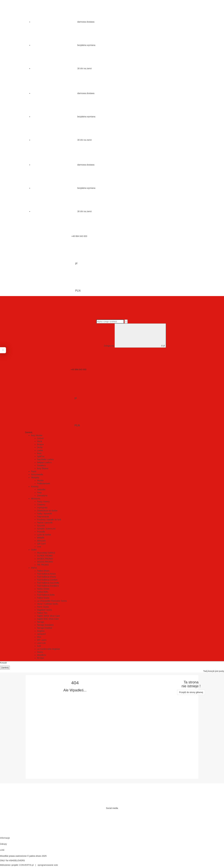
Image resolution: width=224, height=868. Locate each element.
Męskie (40, 480)
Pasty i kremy (43, 502)
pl (53, 253)
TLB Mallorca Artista (46, 574)
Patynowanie (43, 517)
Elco (39, 637)
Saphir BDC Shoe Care (48, 619)
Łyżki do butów (44, 535)
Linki (2, 850)
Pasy (39, 493)
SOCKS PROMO (45, 562)
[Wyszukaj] (126, 321)
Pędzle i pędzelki (45, 523)
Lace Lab (41, 643)
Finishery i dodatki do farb (49, 520)
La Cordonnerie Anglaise (48, 649)
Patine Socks (43, 598)
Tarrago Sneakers (45, 625)
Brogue (40, 444)
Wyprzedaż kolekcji (46, 553)
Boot (39, 453)
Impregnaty (42, 508)
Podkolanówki (43, 483)
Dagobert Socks (44, 610)
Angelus (41, 631)
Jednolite (41, 490)
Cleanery (41, 505)
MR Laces (42, 640)
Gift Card (41, 544)
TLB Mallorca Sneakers (48, 586)
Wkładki (41, 538)
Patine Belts (43, 592)
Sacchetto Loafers (45, 459)
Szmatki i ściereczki (46, 529)
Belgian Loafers (44, 462)
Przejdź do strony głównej (191, 692)
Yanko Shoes (43, 589)
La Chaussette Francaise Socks (52, 601)
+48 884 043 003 (56, 236)
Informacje (5, 838)
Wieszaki (41, 541)
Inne (39, 547)
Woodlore (41, 655)
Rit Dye (40, 658)
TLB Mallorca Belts (46, 595)
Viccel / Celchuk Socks (48, 604)
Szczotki (41, 526)
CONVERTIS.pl (26, 865)
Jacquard (41, 634)
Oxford (40, 438)
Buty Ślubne (43, 468)
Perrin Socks (43, 607)
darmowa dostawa (63, 22)
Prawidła (41, 532)
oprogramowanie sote (48, 865)
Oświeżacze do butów (47, 511)
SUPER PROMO (45, 556)
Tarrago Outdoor (45, 628)
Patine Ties (42, 613)
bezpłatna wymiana (64, 45)
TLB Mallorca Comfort (47, 580)
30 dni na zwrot (62, 68)
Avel (39, 646)
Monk (39, 441)
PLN (55, 281)
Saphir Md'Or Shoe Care (48, 616)
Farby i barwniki (44, 514)
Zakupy (3, 844)
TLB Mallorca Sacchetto (48, 583)
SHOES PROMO (45, 559)
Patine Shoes (43, 571)
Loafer (40, 450)
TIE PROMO (43, 565)
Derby (40, 447)
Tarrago (40, 622)
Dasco (40, 652)
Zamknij (5, 668)
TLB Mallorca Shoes (46, 577)
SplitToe (41, 456)
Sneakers (41, 465)
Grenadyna (42, 496)
